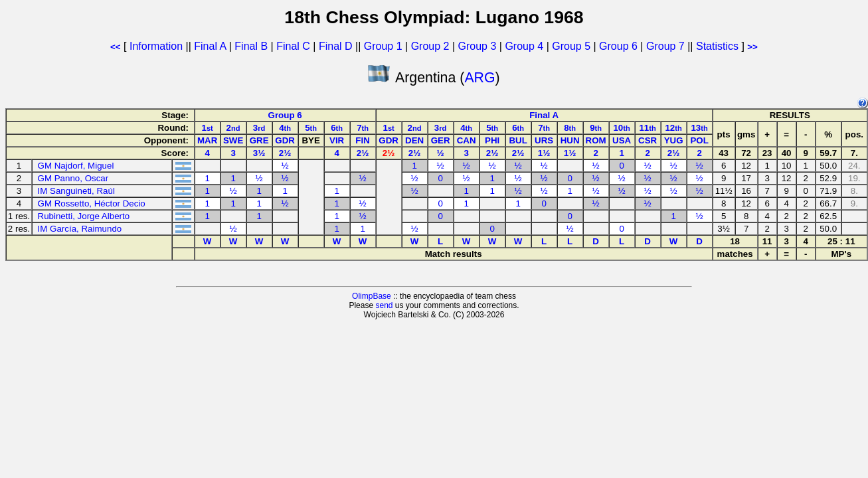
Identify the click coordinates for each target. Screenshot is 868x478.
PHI (492, 140)
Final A (210, 46)
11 (647, 128)
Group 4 (524, 46)
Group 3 (477, 46)
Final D (336, 46)
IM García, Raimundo (80, 229)
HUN (570, 140)
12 (673, 128)
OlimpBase (372, 296)
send (384, 305)
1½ (544, 153)
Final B (251, 46)
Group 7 (665, 46)
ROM (596, 140)
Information (156, 46)
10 (621, 128)
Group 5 (571, 46)
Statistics (717, 46)
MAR (207, 140)
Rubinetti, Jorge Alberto (84, 216)
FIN (362, 140)
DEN (414, 140)
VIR (337, 140)
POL (699, 140)
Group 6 (618, 46)
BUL (518, 140)
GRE (259, 140)
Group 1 (383, 46)
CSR (648, 140)
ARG (479, 78)
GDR (285, 140)
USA (622, 140)
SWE (233, 140)
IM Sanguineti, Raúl (76, 191)
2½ (285, 153)
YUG (674, 140)
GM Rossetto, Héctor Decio (92, 203)
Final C (293, 46)
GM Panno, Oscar (73, 178)
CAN (467, 140)
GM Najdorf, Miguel (76, 166)
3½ (259, 153)
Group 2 (430, 46)
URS (544, 140)
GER (441, 140)
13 (699, 128)
